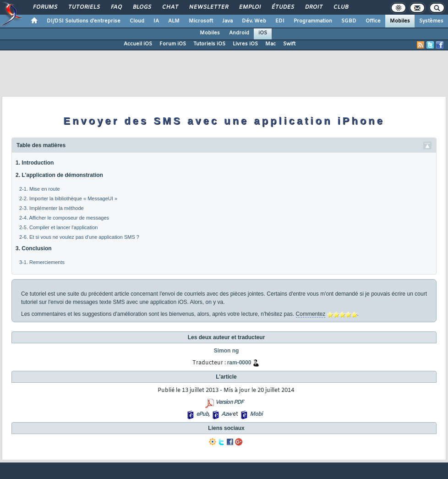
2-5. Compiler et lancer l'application (58, 227)
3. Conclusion (34, 248)
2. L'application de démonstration (59, 175)
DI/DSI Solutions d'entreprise (84, 21)
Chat (170, 7)
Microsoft (201, 21)
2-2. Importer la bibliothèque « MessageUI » (68, 198)
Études (282, 7)
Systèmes (431, 21)
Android (239, 33)
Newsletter (208, 7)
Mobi (256, 414)
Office (373, 21)
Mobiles (400, 21)
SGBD (349, 21)
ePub (202, 414)
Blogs (142, 7)
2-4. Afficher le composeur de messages (64, 218)
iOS (263, 33)
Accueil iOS (138, 44)
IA (156, 21)
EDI (280, 21)
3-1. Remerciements (42, 262)
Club (340, 7)
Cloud (137, 21)
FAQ (116, 7)
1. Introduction (35, 163)
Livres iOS (245, 44)
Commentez (311, 314)
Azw (226, 414)
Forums (45, 7)
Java (227, 21)
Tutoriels (84, 7)
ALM (174, 21)
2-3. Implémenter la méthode (52, 208)
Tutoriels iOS (209, 44)
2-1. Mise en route (40, 189)
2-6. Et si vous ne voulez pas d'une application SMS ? (79, 237)
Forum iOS (173, 44)
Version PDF (229, 402)
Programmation (313, 21)
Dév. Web (254, 21)
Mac (270, 44)
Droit (313, 7)
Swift (289, 44)
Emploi (249, 7)
